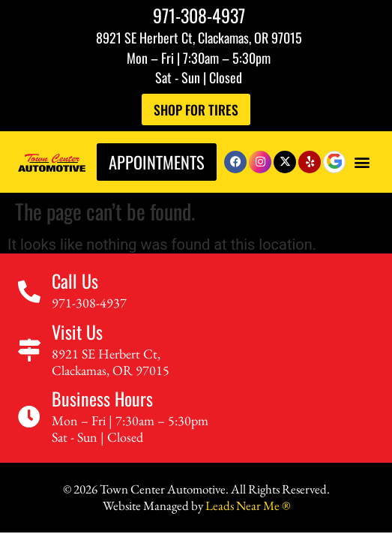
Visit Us (77, 331)
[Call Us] (29, 292)
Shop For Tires (196, 109)
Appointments (157, 162)
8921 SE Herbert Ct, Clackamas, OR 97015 (199, 37)
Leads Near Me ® (248, 505)
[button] (362, 162)
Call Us (75, 280)
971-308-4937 (199, 15)
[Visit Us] (29, 350)
